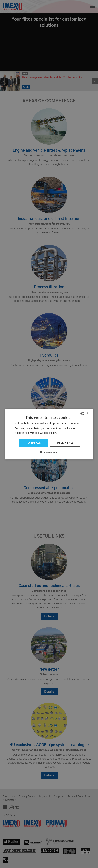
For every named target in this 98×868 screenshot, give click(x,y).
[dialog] (49, 434)
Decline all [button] (66, 443)
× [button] (87, 413)
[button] (49, 452)
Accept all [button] (33, 443)
